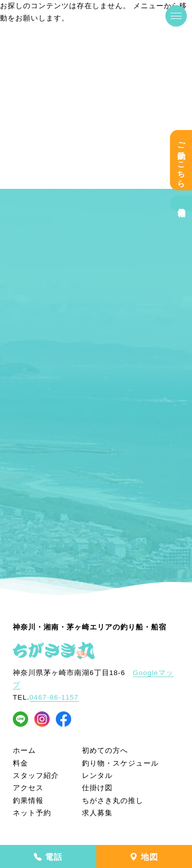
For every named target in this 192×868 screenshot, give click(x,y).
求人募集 (97, 813)
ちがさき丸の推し (113, 801)
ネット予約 (32, 813)
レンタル (97, 776)
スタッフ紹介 (36, 776)
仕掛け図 (97, 788)
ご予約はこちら (181, 160)
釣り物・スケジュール (120, 763)
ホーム (24, 751)
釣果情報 (181, 203)
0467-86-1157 (54, 697)
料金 (20, 763)
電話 (48, 857)
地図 (144, 857)
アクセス (28, 788)
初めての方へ (105, 751)
